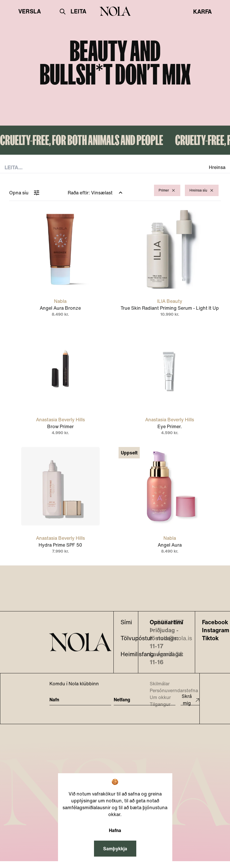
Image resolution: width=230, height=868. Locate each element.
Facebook (215, 622)
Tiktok (210, 638)
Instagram (216, 630)
